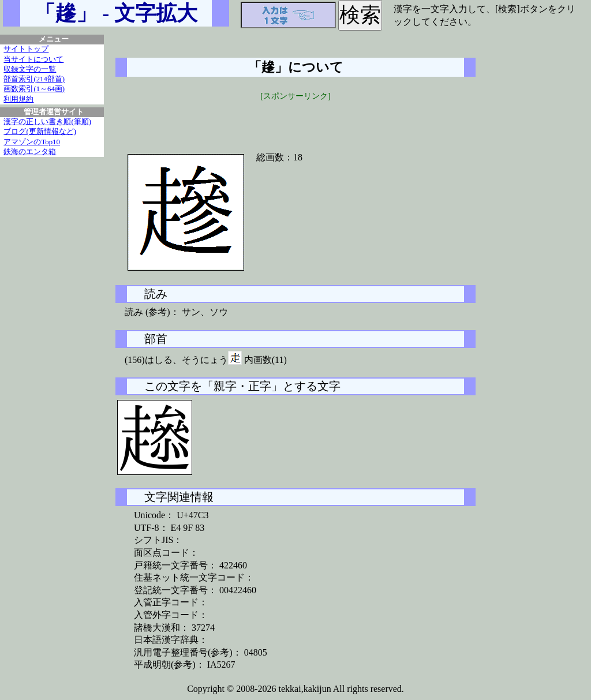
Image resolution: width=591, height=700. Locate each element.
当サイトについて (33, 59)
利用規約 (18, 99)
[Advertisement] (295, 119)
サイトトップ (26, 49)
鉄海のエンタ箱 (30, 152)
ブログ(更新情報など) (40, 132)
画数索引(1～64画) (34, 89)
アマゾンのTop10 (32, 142)
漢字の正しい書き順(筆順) (47, 122)
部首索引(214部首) (34, 79)
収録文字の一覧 (30, 69)
